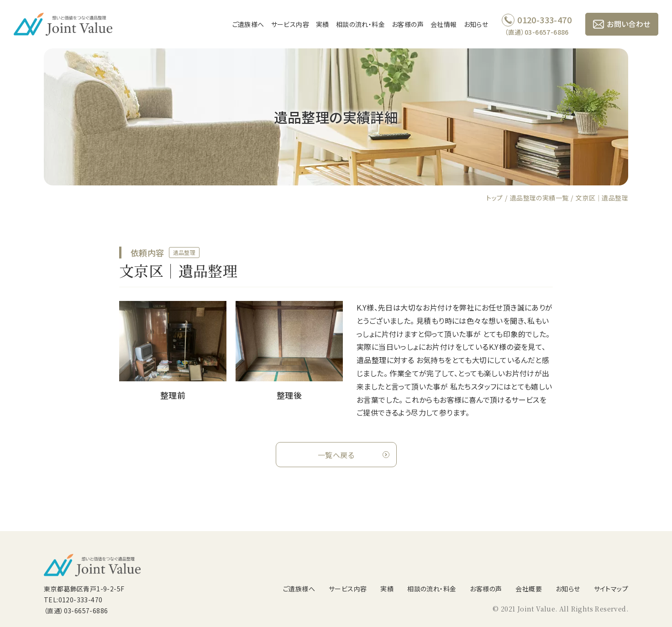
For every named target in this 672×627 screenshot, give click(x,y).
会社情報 (444, 24)
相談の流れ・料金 (360, 24)
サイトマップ (611, 589)
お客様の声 (408, 24)
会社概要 (529, 589)
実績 (323, 24)
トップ (494, 198)
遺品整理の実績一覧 (539, 198)
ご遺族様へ (248, 24)
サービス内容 (290, 24)
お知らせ (476, 24)
